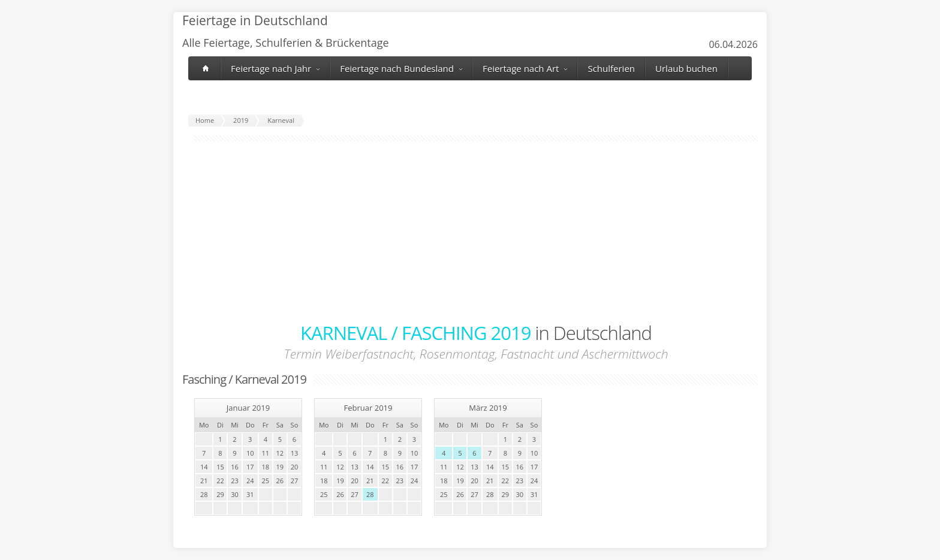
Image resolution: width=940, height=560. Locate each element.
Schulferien (611, 68)
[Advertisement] (476, 231)
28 (370, 494)
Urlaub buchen (686, 68)
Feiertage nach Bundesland (401, 68)
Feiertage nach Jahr (275, 68)
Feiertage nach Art (525, 68)
